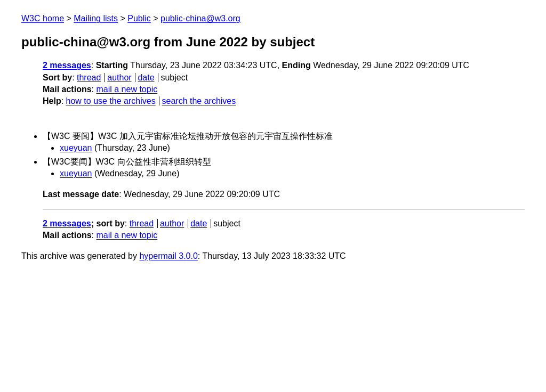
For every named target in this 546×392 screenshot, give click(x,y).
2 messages (67, 65)
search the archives (199, 101)
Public (139, 18)
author (119, 77)
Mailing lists (96, 18)
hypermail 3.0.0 (168, 256)
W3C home (43, 18)
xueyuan (76, 148)
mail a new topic (127, 89)
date (146, 77)
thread (89, 77)
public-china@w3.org (200, 18)
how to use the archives (111, 101)
